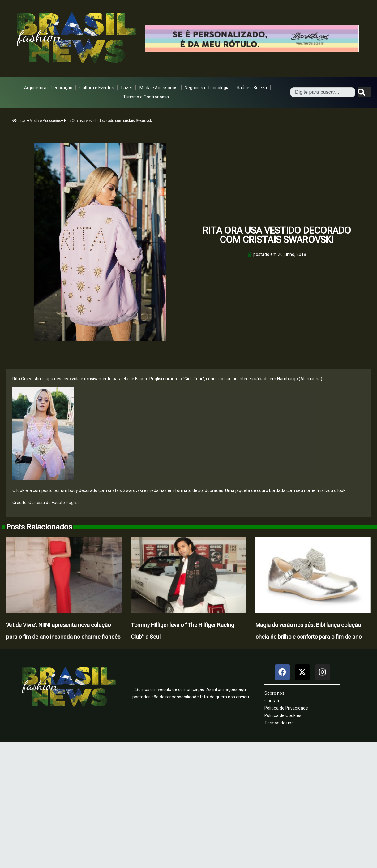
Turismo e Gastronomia (146, 97)
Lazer (127, 88)
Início (19, 121)
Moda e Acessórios (159, 88)
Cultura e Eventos (97, 88)
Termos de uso (279, 723)
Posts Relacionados (39, 527)
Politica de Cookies (283, 715)
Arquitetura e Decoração (48, 88)
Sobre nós (274, 693)
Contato (272, 701)
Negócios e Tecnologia (207, 88)
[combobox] (323, 92)
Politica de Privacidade (286, 708)
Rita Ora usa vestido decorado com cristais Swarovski (277, 235)
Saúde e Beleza (252, 88)
